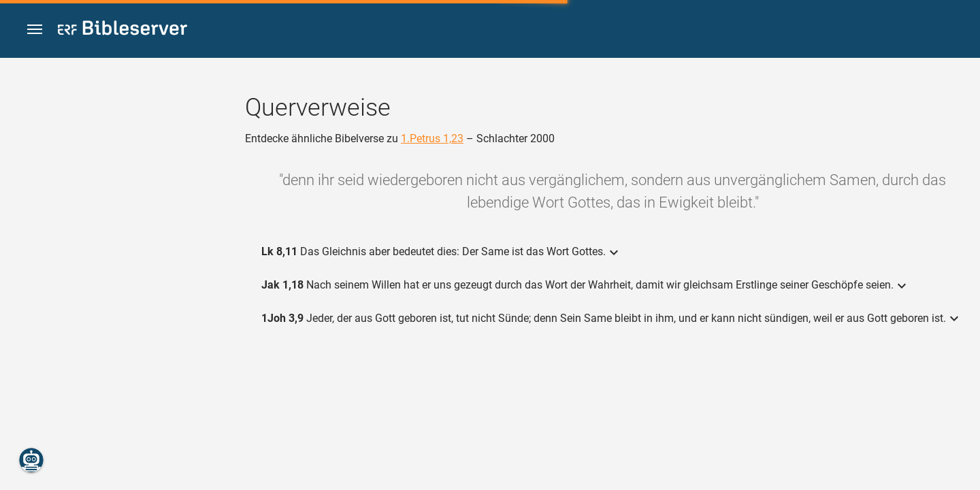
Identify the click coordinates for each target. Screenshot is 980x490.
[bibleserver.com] (122, 30)
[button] (35, 30)
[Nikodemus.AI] (31, 460)
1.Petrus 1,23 (432, 138)
